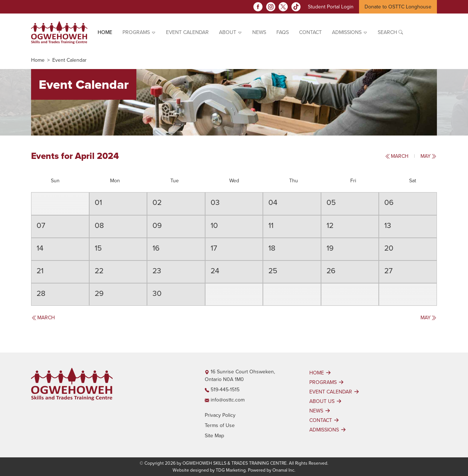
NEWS (321, 411)
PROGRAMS (327, 382)
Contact (310, 32)
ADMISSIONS (329, 430)
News (259, 32)
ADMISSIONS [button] (350, 32)
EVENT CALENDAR (187, 32)
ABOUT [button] (231, 32)
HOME (321, 373)
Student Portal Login (331, 7)
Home (105, 32)
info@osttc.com (225, 400)
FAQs (283, 32)
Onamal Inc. (284, 470)
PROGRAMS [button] (139, 32)
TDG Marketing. (231, 470)
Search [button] (390, 32)
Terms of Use (220, 425)
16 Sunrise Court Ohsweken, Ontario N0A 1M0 (240, 376)
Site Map (214, 436)
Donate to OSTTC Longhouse (398, 7)
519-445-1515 (222, 390)
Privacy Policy (220, 415)
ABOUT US (326, 401)
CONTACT (325, 420)
